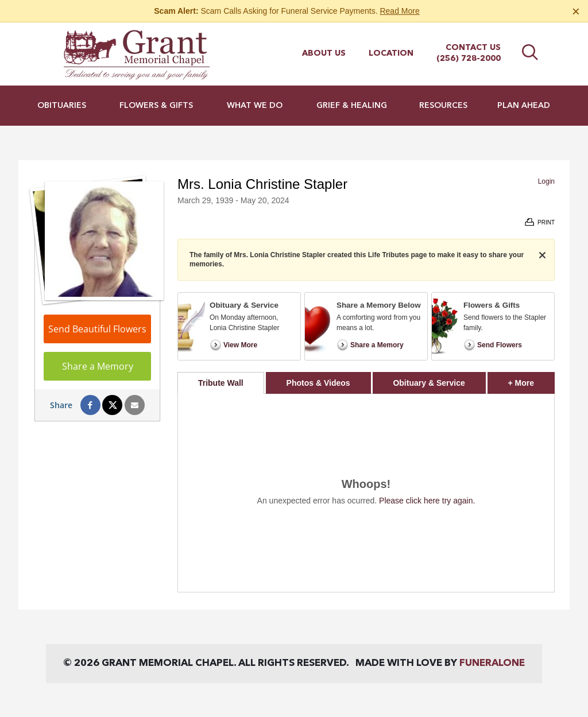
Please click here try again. (427, 501)
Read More (399, 11)
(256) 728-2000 (469, 59)
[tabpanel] (366, 493)
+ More (531, 380)
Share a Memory (98, 366)
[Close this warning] (576, 11)
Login (546, 181)
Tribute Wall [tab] (221, 383)
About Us (324, 53)
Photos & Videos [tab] (318, 383)
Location (391, 53)
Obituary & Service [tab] (429, 383)
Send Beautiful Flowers (97, 329)
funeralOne (492, 663)
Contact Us (473, 48)
